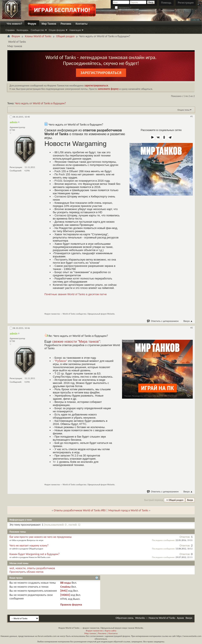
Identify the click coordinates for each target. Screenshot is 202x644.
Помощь (166, 3)
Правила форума (71, 605)
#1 (192, 116)
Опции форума (57, 30)
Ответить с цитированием (163, 321)
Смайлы (65, 587)
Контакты (82, 24)
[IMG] (64, 591)
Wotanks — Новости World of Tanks (155, 618)
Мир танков (90, 633)
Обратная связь (124, 618)
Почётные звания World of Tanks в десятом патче (76, 294)
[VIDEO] (65, 595)
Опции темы (183, 110)
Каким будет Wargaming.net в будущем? (35, 554)
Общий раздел (65, 36)
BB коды (66, 583)
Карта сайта (110, 631)
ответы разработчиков (41, 568)
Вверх (188, 321)
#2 (192, 328)
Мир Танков (49, 24)
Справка (10, 30)
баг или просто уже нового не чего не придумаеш (41, 537)
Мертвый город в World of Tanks (128, 510)
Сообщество (37, 30)
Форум (32, 24)
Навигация (75, 30)
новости (21, 568)
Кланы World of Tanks (38, 36)
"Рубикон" (61, 361)
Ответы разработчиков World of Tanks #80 (80, 510)
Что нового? (14, 24)
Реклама (66, 24)
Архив (180, 618)
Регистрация (186, 3)
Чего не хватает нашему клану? (29, 545)
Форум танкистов (94, 631)
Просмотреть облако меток (27, 572)
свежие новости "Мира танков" (76, 342)
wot (12, 568)
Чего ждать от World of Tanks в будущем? (41, 103)
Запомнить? (123, 8)
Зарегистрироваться (101, 73)
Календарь (23, 30)
